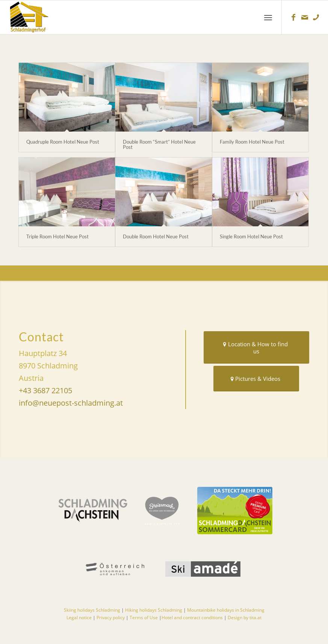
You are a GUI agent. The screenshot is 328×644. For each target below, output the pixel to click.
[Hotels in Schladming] (43, 17)
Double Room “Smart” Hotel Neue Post (159, 144)
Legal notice (79, 617)
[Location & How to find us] (256, 347)
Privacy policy (111, 617)
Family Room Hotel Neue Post (252, 142)
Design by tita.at (245, 617)
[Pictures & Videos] (256, 379)
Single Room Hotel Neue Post (251, 236)
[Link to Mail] (305, 17)
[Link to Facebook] (293, 17)
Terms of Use (144, 617)
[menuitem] (268, 17)
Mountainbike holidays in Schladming (226, 610)
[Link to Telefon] (316, 17)
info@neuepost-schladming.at (71, 403)
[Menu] (268, 17)
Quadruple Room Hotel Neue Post (63, 142)
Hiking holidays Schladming (154, 610)
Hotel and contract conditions (193, 617)
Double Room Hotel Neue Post (156, 236)
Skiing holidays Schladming (92, 610)
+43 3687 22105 (45, 390)
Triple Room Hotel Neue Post (57, 236)
